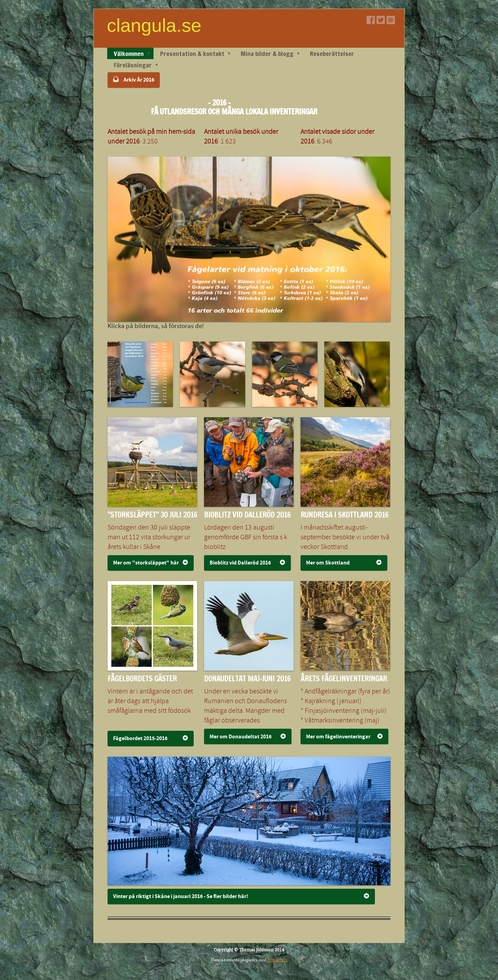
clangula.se (154, 25)
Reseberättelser (332, 54)
